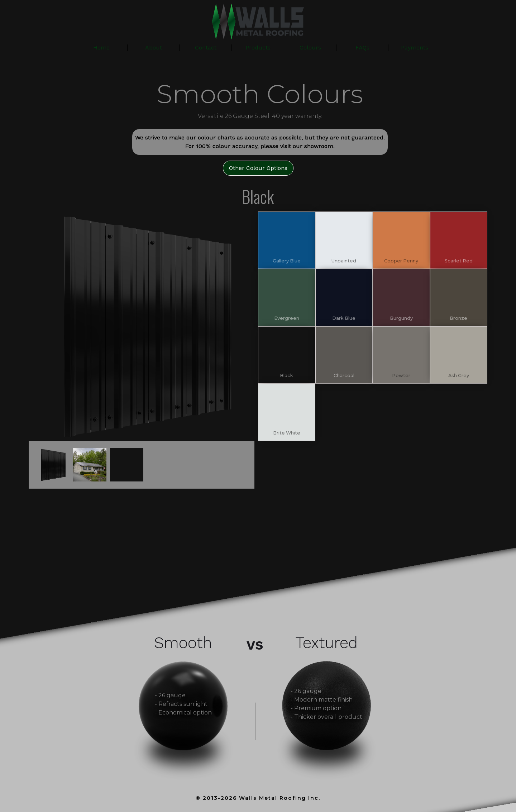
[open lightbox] (143, 326)
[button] (258, 48)
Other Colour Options (258, 168)
